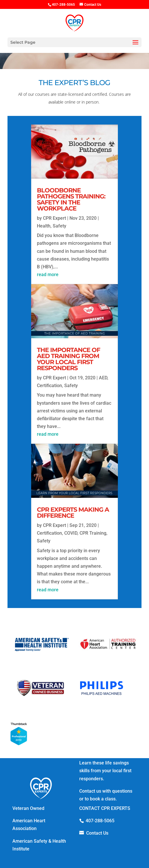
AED (103, 378)
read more (48, 275)
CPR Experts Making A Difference (73, 513)
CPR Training (93, 533)
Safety (60, 226)
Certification (49, 386)
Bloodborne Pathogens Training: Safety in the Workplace (71, 199)
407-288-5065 (100, 821)
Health (44, 226)
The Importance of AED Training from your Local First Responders (68, 359)
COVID (71, 533)
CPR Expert (54, 218)
